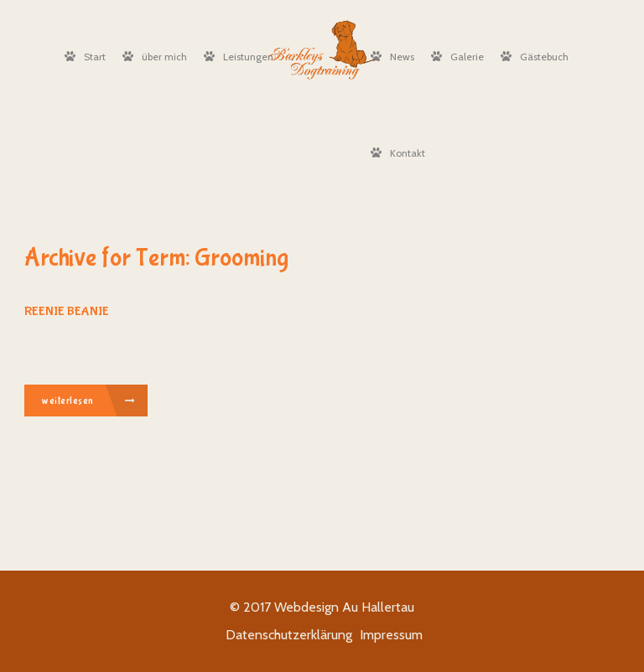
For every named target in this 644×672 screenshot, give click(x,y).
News (392, 57)
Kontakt (398, 153)
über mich (155, 57)
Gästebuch (535, 57)
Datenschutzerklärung (289, 635)
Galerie (457, 57)
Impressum (391, 635)
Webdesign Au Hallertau (344, 607)
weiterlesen (88, 401)
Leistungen (239, 57)
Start (85, 57)
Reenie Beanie (67, 311)
